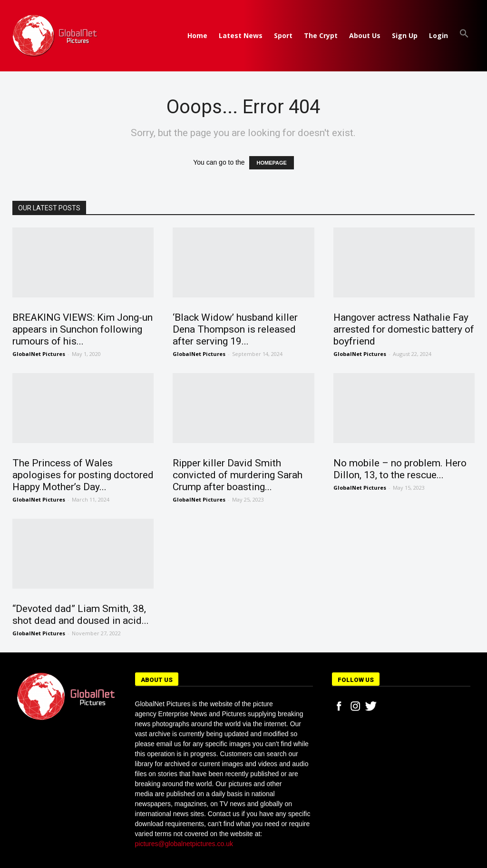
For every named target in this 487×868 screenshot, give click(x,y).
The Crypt (321, 35)
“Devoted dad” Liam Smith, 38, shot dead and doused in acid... (81, 615)
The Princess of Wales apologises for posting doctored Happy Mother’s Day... (83, 475)
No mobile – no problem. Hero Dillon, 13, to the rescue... (400, 469)
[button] (464, 35)
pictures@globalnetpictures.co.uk (184, 844)
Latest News (241, 35)
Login (438, 35)
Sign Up (405, 35)
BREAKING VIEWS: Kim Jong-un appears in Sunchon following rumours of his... (83, 329)
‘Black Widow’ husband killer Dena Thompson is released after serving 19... (235, 329)
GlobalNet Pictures (39, 354)
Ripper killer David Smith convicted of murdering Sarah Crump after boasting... (238, 475)
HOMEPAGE (271, 163)
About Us (365, 35)
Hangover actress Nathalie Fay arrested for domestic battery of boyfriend (404, 329)
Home (197, 35)
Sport (283, 35)
